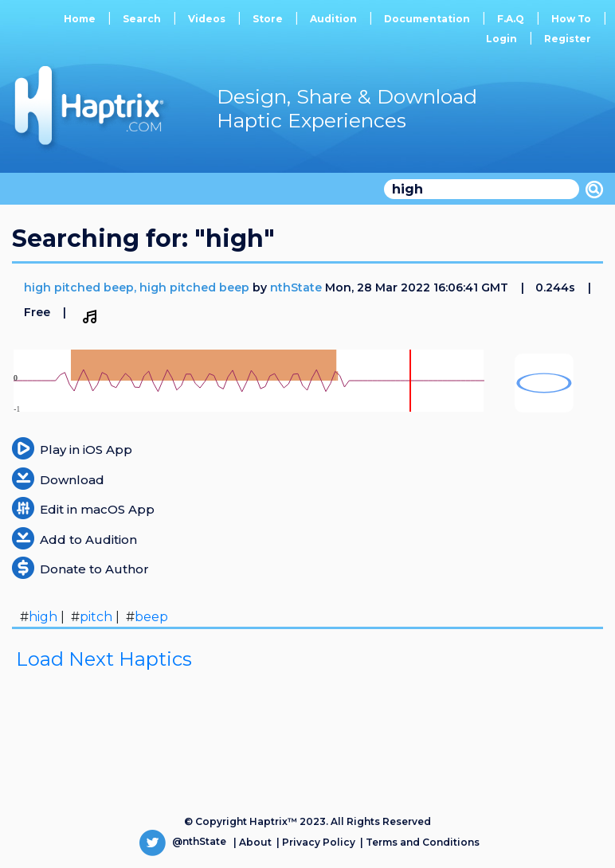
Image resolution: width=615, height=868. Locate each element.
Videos (207, 19)
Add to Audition (88, 540)
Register (568, 39)
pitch (96, 617)
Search (142, 19)
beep (151, 617)
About (255, 841)
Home (80, 19)
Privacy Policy (319, 841)
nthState (296, 287)
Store (268, 19)
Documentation (427, 19)
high (43, 617)
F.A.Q (511, 19)
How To (571, 19)
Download (72, 480)
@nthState (183, 841)
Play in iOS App (86, 450)
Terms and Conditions (423, 841)
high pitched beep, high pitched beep (138, 287)
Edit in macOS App (97, 509)
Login (501, 39)
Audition (333, 19)
